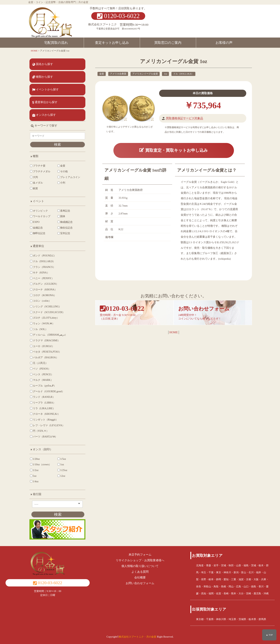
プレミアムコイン (69, 177)
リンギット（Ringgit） (44, 420)
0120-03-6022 (118, 16)
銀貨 (34, 188)
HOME (174, 333)
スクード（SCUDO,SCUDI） (47, 312)
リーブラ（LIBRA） (43, 403)
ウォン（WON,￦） (42, 323)
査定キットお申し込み (112, 43)
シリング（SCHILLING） (46, 306)
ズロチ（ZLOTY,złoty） (45, 318)
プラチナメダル (40, 171)
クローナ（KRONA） (43, 289)
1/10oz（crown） (41, 464)
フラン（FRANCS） (43, 267)
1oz (166, 74)
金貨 (102, 74)
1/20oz (35, 459)
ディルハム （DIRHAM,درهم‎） (49, 335)
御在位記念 (65, 228)
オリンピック (39, 211)
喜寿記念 (64, 211)
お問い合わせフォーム (140, 583)
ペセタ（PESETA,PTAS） (46, 352)
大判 (34, 177)
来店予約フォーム (140, 555)
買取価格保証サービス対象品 (184, 118)
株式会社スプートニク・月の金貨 (137, 637)
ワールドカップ (40, 216)
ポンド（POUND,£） (43, 256)
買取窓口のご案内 (168, 43)
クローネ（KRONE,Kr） (45, 414)
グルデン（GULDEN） (44, 284)
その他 (63, 171)
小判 (61, 183)
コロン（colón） (41, 301)
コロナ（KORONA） (43, 295)
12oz (61, 476)
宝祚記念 (64, 233)
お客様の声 (224, 43)
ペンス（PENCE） (42, 374)
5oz (33, 476)
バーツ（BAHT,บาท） (44, 437)
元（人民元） (39, 363)
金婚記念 (36, 228)
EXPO (35, 222)
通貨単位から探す (45, 102)
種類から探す (43, 77)
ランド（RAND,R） (42, 397)
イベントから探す (46, 90)
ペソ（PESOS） (40, 369)
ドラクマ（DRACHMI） (45, 340)
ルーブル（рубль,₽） (43, 386)
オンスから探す (44, 115)
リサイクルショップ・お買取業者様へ (140, 560)
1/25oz (62, 470)
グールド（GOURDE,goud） (47, 391)
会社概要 (140, 577)
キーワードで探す (44, 126)
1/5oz (62, 459)
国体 (61, 216)
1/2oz (34, 470)
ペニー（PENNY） (42, 278)
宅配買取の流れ (56, 43)
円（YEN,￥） (39, 431)
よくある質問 (140, 572)
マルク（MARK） (42, 380)
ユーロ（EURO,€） (42, 346)
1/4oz (34, 481)
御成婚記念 (65, 222)
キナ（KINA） (40, 273)
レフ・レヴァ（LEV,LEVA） (47, 425)
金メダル (36, 183)
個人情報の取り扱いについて (140, 566)
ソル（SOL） (39, 329)
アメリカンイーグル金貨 (145, 74)
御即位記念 (38, 233)
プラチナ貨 (38, 166)
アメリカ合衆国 (118, 74)
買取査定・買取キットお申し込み (174, 151)
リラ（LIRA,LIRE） (43, 408)
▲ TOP (269, 635)
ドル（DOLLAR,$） (183, 74)
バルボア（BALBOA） (44, 357)
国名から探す (43, 64)
